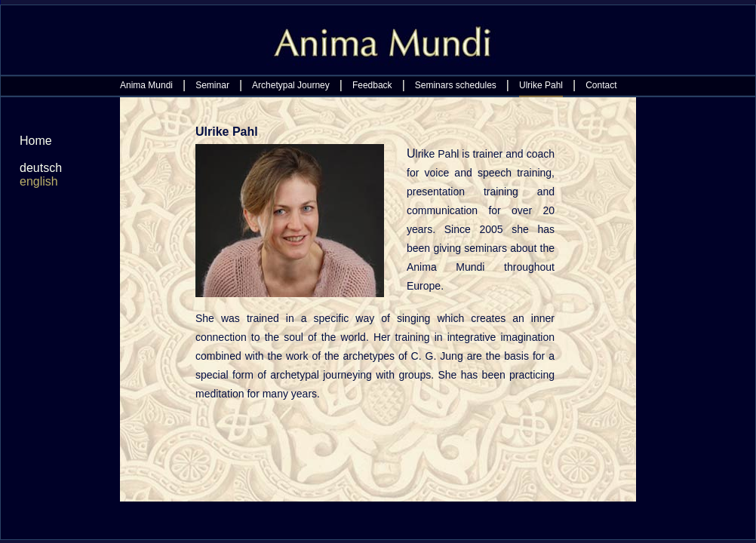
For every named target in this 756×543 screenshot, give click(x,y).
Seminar (212, 85)
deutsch (41, 168)
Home (36, 141)
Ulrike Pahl (541, 85)
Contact (601, 85)
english (39, 181)
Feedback (372, 85)
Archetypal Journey (291, 85)
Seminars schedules (456, 85)
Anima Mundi (146, 85)
